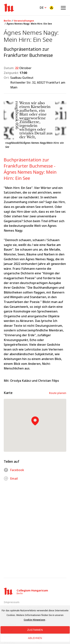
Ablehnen (35, 638)
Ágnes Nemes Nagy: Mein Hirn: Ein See (29, 24)
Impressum (12, 602)
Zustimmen (35, 630)
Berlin (7, 21)
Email (11, 478)
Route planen (58, 393)
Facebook (14, 470)
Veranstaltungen (24, 21)
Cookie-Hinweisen (34, 620)
